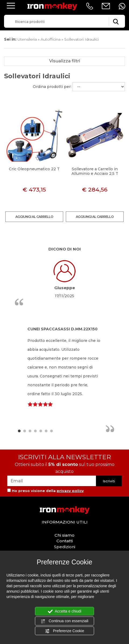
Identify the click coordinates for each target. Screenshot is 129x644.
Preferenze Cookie (64, 631)
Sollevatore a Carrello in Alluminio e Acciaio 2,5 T (95, 171)
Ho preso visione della (48, 491)
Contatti (65, 541)
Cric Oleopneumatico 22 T (34, 169)
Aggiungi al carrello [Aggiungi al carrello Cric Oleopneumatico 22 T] (34, 217)
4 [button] (35, 431)
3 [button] (30, 431)
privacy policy (70, 491)
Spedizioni (65, 547)
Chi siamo (64, 535)
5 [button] (41, 431)
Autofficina (51, 39)
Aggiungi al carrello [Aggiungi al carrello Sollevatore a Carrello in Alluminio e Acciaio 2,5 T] (95, 217)
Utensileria (27, 39)
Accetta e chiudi (65, 611)
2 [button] (24, 431)
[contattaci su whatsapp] (122, 6)
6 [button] (46, 431)
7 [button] (51, 431)
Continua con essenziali (64, 621)
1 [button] (19, 431)
